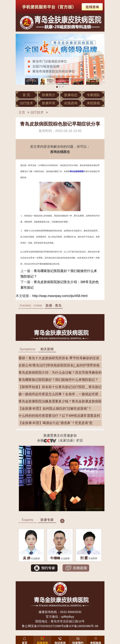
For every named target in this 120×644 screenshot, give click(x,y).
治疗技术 (26, 103)
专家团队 (93, 95)
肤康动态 (71, 95)
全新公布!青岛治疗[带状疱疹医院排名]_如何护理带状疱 (59, 365)
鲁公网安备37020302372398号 (43, 626)
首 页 (26, 95)
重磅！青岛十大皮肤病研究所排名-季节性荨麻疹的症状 (59, 358)
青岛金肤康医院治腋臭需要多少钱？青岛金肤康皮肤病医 (60, 401)
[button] (78, 639)
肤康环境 (49, 103)
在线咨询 (71, 103)
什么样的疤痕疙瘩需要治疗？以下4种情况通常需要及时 (59, 416)
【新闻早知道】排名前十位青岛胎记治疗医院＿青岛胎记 (60, 387)
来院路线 (93, 103)
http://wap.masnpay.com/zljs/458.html (60, 296)
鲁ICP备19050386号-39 (82, 626)
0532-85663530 (71, 612)
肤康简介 (49, 95)
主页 (22, 112)
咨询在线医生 (60, 152)
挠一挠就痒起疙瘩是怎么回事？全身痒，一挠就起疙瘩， (60, 394)
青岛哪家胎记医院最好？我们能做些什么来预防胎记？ (58, 380)
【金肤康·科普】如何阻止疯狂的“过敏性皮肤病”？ (55, 408)
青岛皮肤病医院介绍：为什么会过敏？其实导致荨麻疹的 (60, 372)
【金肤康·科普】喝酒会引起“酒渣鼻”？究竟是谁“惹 (56, 423)
